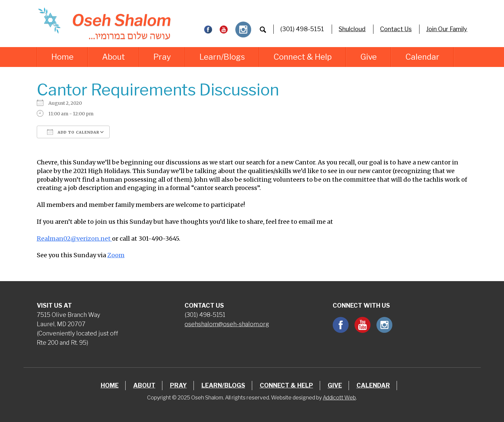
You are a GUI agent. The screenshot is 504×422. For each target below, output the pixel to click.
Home (62, 57)
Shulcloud (352, 29)
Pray (162, 57)
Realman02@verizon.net (74, 239)
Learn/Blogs (222, 57)
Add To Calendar (73, 132)
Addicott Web (339, 398)
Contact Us (396, 29)
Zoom (116, 255)
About (113, 57)
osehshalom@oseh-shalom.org (227, 324)
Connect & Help (303, 57)
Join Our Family (447, 29)
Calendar (422, 57)
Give (368, 57)
